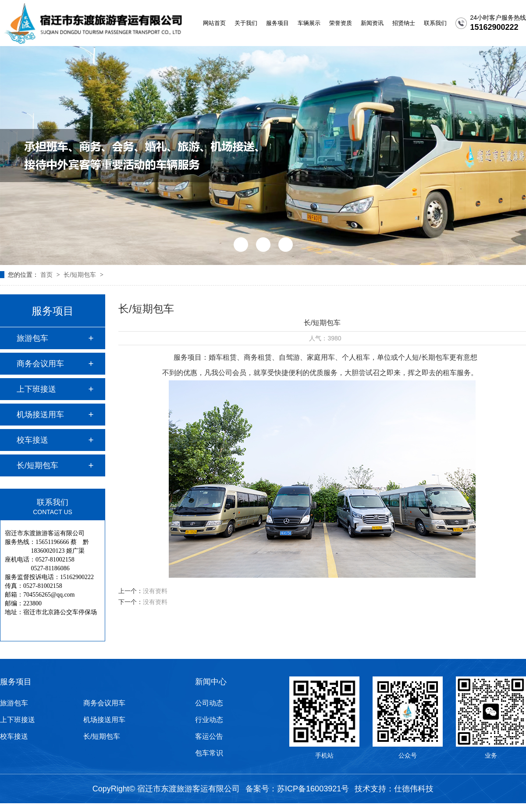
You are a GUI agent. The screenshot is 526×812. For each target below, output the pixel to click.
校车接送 (32, 440)
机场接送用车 (40, 415)
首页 (47, 275)
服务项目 (277, 23)
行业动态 (209, 720)
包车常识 (209, 753)
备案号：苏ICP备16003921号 (297, 789)
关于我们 (246, 23)
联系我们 (435, 23)
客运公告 (209, 736)
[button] (241, 245)
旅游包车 (32, 338)
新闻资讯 (372, 23)
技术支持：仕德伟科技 (394, 789)
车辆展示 (309, 23)
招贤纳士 (404, 23)
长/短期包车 (81, 275)
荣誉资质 (341, 23)
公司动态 (209, 703)
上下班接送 (36, 389)
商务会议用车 (40, 364)
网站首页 (214, 23)
